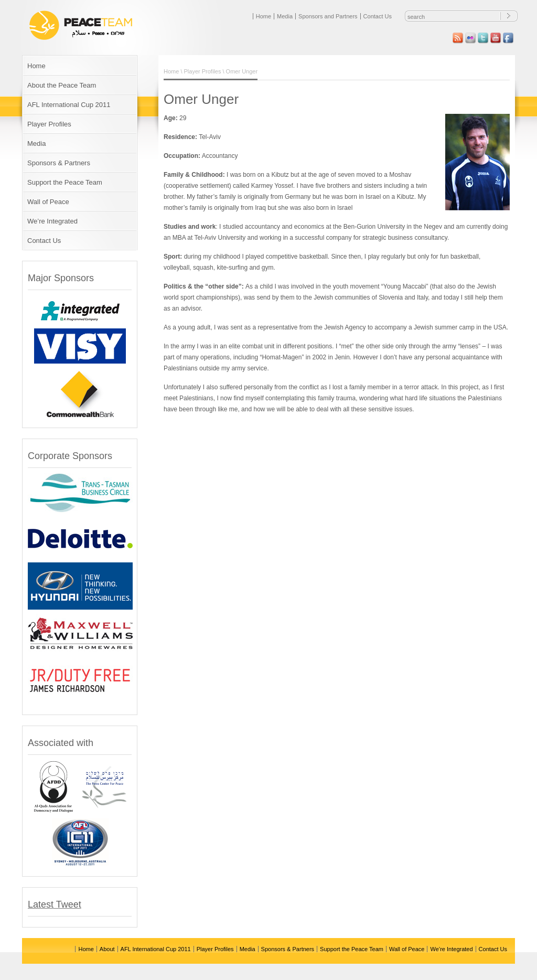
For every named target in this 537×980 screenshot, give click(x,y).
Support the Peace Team (65, 182)
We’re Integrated (52, 221)
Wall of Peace (48, 202)
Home (264, 16)
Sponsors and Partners (328, 16)
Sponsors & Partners (59, 163)
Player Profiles (49, 124)
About (107, 949)
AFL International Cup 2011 (69, 105)
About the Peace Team (62, 85)
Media (285, 16)
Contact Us (378, 16)
